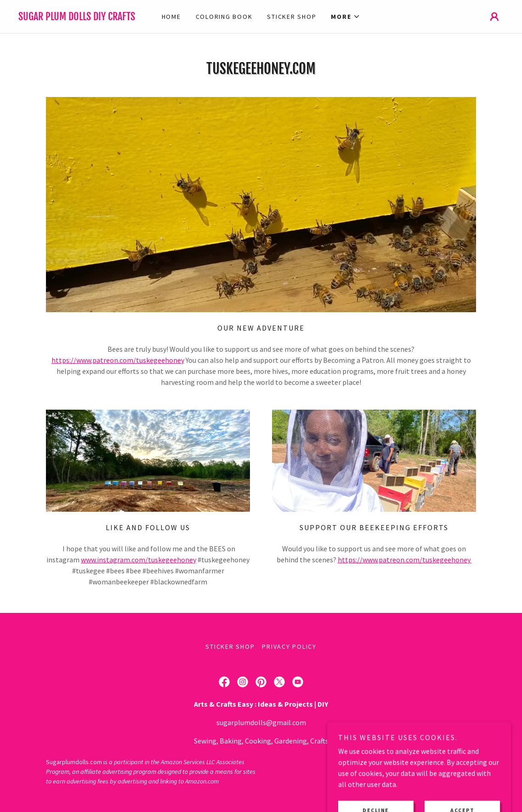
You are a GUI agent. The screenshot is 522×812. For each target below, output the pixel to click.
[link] (79, 17)
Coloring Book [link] (224, 17)
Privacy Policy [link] (289, 646)
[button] (346, 17)
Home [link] (171, 17)
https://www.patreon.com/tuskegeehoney (118, 360)
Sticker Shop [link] (292, 17)
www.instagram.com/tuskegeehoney (139, 560)
